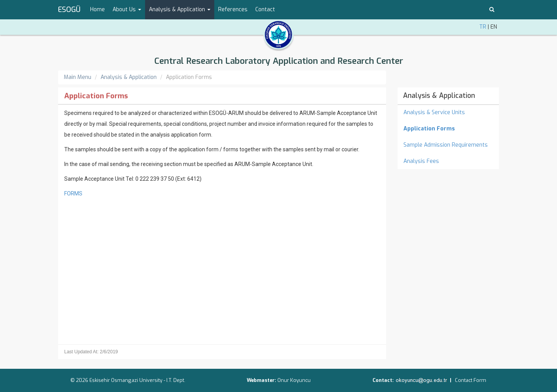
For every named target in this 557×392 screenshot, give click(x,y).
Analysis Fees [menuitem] (421, 161)
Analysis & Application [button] (180, 9)
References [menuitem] (233, 9)
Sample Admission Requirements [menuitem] (446, 145)
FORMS (73, 193)
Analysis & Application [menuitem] (439, 96)
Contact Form (471, 380)
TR (483, 27)
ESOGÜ (69, 10)
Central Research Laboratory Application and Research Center (279, 61)
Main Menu (78, 77)
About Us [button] (127, 9)
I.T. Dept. (176, 380)
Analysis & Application (129, 77)
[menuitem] (449, 129)
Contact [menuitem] (265, 9)
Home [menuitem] (97, 9)
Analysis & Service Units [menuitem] (434, 112)
